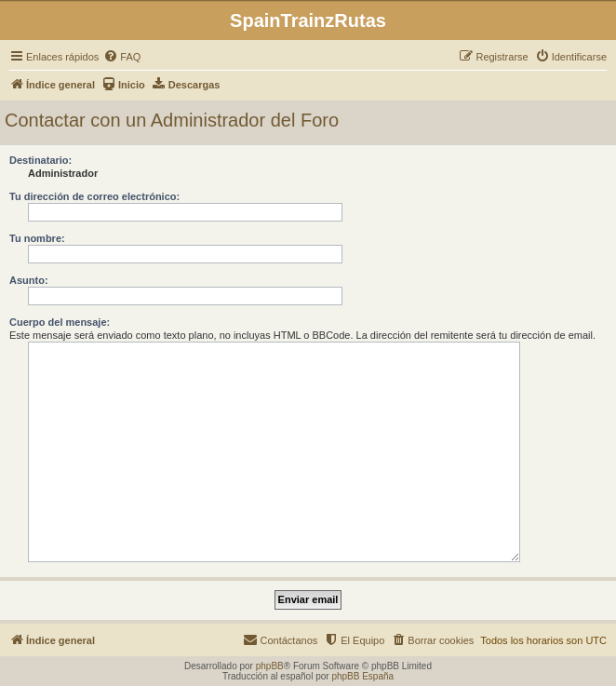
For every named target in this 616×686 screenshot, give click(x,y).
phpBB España (362, 676)
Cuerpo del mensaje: (60, 322)
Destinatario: (40, 160)
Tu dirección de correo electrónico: (94, 196)
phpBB (270, 666)
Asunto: (29, 280)
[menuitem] (122, 57)
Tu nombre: (37, 238)
